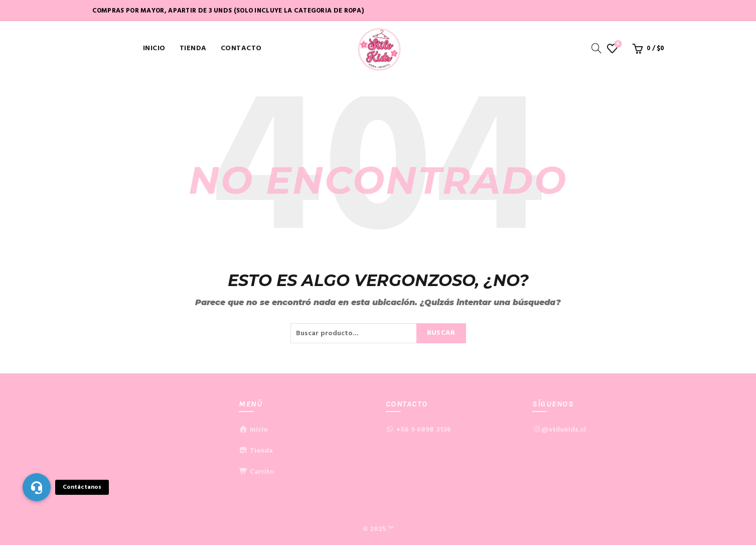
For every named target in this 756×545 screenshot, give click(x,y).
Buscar (441, 333)
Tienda (193, 48)
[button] (37, 487)
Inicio (154, 48)
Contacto (241, 48)
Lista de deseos (617, 44)
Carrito (257, 472)
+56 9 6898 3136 (424, 430)
